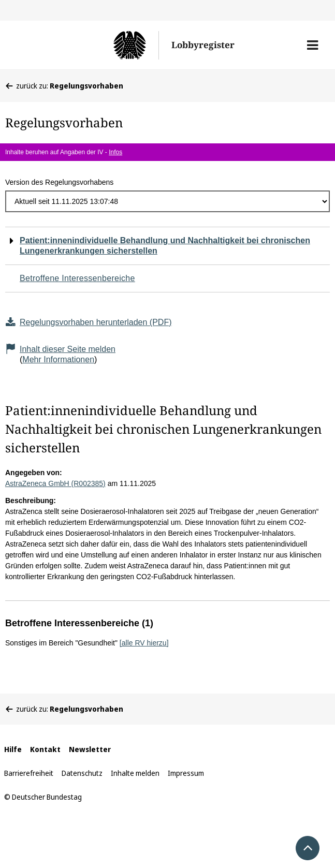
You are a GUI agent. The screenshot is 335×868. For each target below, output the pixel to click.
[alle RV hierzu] (144, 643)
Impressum (186, 773)
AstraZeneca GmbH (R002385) (55, 483)
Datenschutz (82, 773)
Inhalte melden (135, 773)
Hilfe (13, 749)
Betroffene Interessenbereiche (77, 278)
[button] (312, 45)
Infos (115, 152)
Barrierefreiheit (29, 773)
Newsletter (90, 749)
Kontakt (45, 749)
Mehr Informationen (58, 359)
